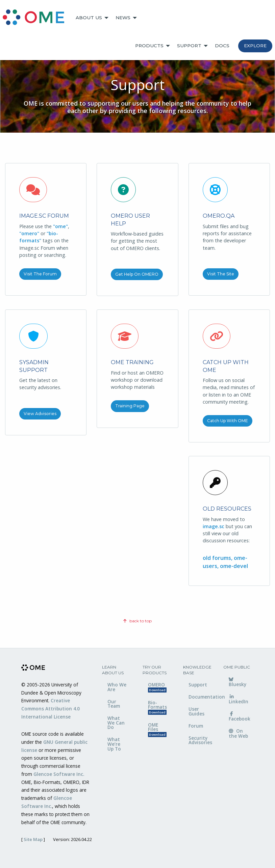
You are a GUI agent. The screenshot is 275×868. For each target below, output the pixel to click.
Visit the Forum (40, 274)
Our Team (114, 704)
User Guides (196, 711)
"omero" (29, 233)
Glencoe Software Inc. (59, 774)
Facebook (240, 717)
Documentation (201, 697)
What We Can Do (116, 723)
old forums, (218, 558)
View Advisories (40, 414)
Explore (255, 46)
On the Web (238, 733)
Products (149, 46)
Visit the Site (221, 274)
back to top (137, 621)
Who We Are (117, 687)
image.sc (214, 526)
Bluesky (237, 682)
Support (189, 46)
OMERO (157, 687)
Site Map (33, 839)
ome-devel (234, 566)
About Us (89, 18)
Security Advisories (200, 740)
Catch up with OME (228, 421)
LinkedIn (239, 700)
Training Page (130, 406)
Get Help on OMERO (137, 274)
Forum (196, 726)
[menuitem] (36, 18)
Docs (222, 46)
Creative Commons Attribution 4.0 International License (51, 709)
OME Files (157, 729)
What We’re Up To (114, 744)
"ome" (60, 226)
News (123, 18)
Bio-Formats (157, 707)
